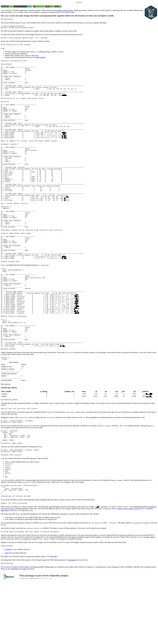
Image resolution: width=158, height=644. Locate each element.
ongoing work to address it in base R (129, 568)
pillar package (41, 59)
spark (7, 613)
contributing (14, 629)
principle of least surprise (65, 11)
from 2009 (53, 616)
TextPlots (8, 609)
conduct (24, 629)
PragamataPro (72, 620)
